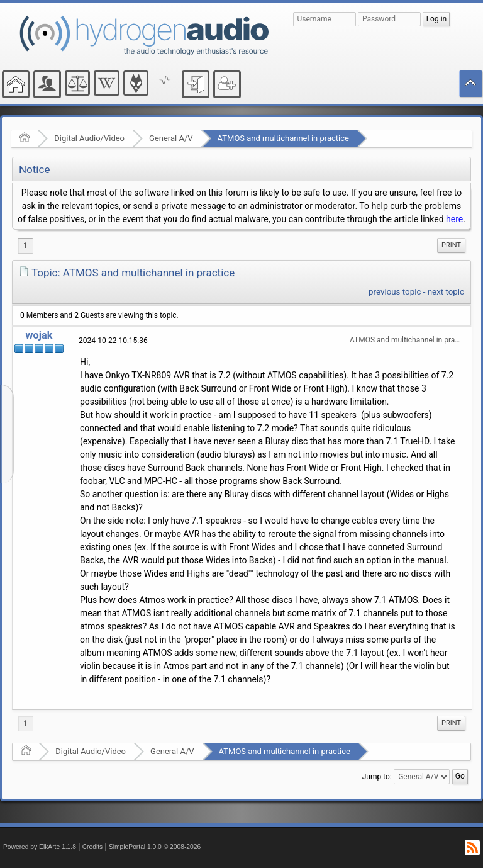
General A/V (171, 138)
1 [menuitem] (25, 245)
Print (451, 245)
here (454, 219)
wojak (39, 335)
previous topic (395, 292)
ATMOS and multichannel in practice (283, 138)
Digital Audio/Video (89, 138)
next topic (446, 292)
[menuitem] (451, 245)
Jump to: (377, 777)
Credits (93, 847)
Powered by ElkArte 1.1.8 (40, 847)
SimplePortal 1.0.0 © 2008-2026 (155, 847)
